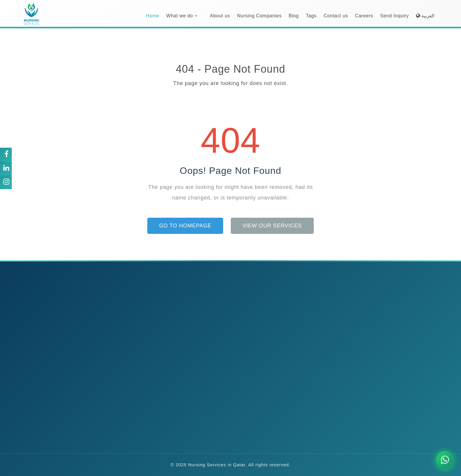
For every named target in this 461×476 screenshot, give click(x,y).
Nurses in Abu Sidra (319, 349)
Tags (311, 16)
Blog (294, 16)
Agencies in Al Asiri (83, 414)
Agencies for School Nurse (209, 323)
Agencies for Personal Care (210, 401)
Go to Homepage (185, 226)
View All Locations (84, 429)
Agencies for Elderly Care (208, 298)
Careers (364, 16)
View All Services (200, 429)
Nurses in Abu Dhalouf (322, 311)
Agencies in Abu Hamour (89, 323)
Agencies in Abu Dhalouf (89, 311)
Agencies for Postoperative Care (216, 414)
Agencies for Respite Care (209, 375)
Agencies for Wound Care (208, 362)
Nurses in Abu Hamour (322, 323)
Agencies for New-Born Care (211, 311)
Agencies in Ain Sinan (86, 375)
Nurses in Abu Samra (320, 336)
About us (220, 16)
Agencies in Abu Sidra (86, 349)
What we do (182, 16)
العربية (425, 16)
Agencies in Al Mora (84, 298)
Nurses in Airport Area (321, 388)
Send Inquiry (395, 16)
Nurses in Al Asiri (316, 414)
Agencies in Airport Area (89, 388)
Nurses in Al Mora (317, 298)
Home (152, 16)
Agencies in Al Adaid (85, 401)
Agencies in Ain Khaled (87, 362)
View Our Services (272, 226)
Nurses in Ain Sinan (319, 375)
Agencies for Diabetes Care (210, 336)
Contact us (336, 16)
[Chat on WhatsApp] (445, 460)
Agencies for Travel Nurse (208, 349)
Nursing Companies (259, 16)
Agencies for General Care (209, 388)
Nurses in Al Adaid (317, 401)
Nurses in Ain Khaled (320, 362)
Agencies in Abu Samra (88, 336)
